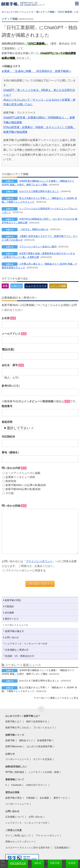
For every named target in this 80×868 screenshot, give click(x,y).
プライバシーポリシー (39, 561)
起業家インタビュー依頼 (19, 477)
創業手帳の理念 (13, 600)
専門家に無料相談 (15, 772)
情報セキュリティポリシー (19, 842)
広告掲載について (15, 817)
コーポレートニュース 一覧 (24, 12)
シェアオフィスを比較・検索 (44, 772)
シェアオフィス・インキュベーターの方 (26, 644)
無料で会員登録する (37, 721)
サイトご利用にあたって (18, 836)
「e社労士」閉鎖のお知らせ (34, 229)
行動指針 (9, 606)
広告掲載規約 (61, 848)
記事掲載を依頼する (40, 584)
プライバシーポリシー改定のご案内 (38, 247)
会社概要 (9, 613)
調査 (5, 286)
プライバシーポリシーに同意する (24, 570)
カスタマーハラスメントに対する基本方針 (28, 848)
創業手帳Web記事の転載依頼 (22, 489)
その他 (8, 493)
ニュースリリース (36, 286)
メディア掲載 (47, 12)
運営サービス (12, 619)
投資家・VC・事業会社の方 (20, 656)
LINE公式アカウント (37, 785)
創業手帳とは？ (14, 721)
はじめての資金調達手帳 (39, 746)
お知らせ (17, 286)
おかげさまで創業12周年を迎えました (39, 191)
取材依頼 (9, 481)
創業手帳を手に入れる (17, 727)
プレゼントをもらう (44, 727)
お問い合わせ (12, 637)
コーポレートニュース (16, 625)
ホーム (5, 12)
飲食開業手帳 (44, 740)
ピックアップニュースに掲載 (21, 473)
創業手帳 (10, 740)
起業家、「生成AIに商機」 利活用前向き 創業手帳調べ (36, 71)
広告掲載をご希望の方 (17, 650)
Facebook (16, 785)
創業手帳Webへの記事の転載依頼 (24, 485)
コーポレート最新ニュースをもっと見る (57, 698)
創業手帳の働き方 (15, 631)
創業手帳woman (14, 746)
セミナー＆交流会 (43, 759)
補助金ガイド (26, 740)
